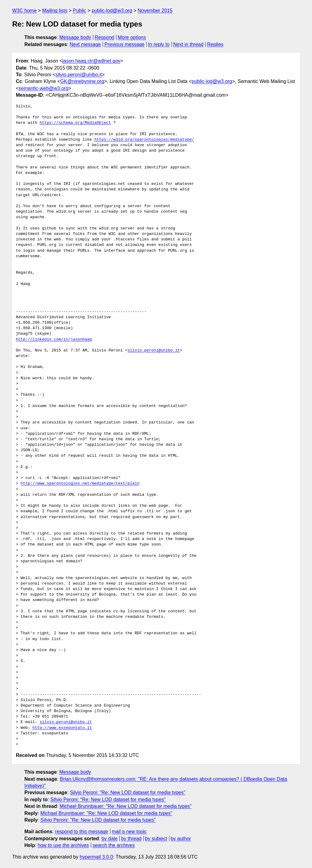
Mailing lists (55, 11)
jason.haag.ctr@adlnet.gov (92, 61)
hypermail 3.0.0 (96, 857)
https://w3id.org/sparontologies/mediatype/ (144, 140)
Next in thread (188, 44)
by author (181, 839)
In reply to (159, 44)
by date (109, 839)
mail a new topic (129, 832)
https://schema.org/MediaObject (75, 123)
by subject (156, 839)
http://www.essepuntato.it (62, 728)
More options (132, 37)
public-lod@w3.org (112, 11)
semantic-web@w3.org (43, 88)
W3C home (24, 11)
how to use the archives (63, 845)
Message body (75, 37)
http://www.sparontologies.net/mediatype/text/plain (80, 484)
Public (80, 11)
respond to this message (81, 832)
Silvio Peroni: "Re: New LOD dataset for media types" (128, 792)
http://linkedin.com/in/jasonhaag (54, 340)
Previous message (125, 44)
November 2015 (155, 11)
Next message (85, 44)
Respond (105, 37)
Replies (215, 44)
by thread (131, 839)
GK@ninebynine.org (82, 81)
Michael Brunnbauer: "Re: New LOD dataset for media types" (126, 806)
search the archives (114, 845)
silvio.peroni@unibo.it (79, 75)
